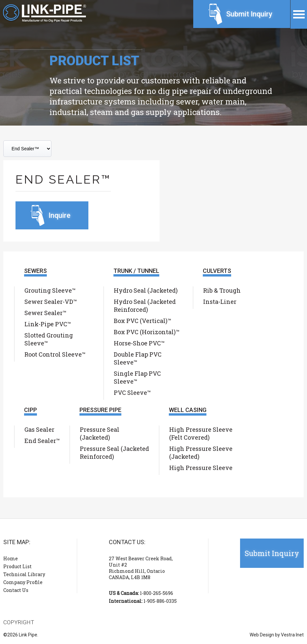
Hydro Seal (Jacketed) (146, 290)
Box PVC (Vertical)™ (142, 321)
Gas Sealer (39, 429)
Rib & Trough (222, 290)
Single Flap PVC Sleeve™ (137, 377)
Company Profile (23, 582)
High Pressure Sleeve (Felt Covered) (201, 433)
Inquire (60, 215)
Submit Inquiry (249, 14)
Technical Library (24, 574)
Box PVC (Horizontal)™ (147, 332)
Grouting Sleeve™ (50, 290)
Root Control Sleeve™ (55, 354)
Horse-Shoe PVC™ (139, 343)
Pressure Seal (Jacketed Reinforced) (114, 453)
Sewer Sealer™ (45, 313)
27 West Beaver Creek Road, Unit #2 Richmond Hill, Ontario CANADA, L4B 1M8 (141, 568)
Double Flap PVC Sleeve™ (138, 358)
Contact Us (16, 590)
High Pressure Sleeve (201, 468)
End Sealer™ (42, 441)
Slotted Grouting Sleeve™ (49, 339)
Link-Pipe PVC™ (48, 324)
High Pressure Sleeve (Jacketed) (201, 453)
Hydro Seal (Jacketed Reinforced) (145, 306)
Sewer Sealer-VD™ (51, 302)
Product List (17, 566)
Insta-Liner (220, 302)
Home (11, 558)
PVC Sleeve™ (132, 393)
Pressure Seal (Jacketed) (100, 433)
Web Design (262, 635)
